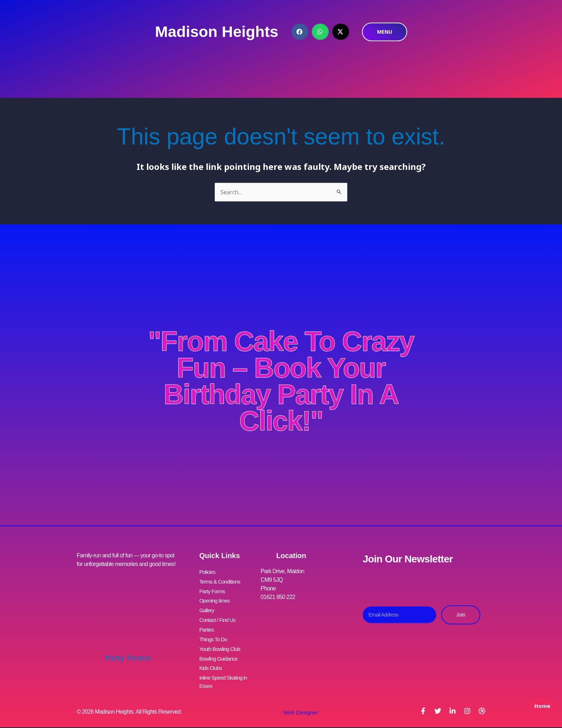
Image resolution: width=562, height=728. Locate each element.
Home (540, 712)
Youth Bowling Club (222, 641)
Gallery (207, 607)
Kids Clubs (211, 658)
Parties (207, 624)
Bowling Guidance (220, 650)
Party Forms (128, 650)
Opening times (216, 598)
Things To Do (214, 632)
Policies (208, 572)
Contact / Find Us (219, 615)
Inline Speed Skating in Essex (225, 671)
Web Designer (298, 702)
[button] (300, 32)
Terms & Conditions (222, 581)
